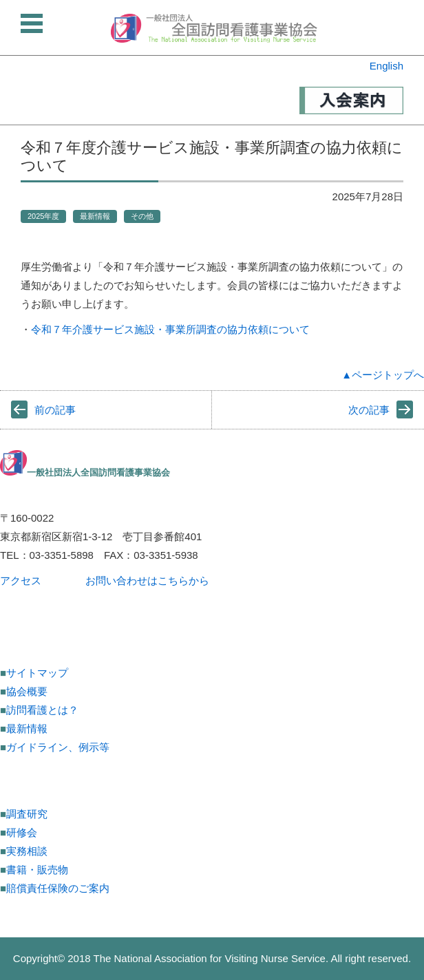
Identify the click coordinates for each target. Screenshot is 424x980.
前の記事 (55, 410)
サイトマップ (37, 673)
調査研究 (27, 814)
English (386, 66)
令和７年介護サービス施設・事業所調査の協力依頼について (170, 329)
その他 (142, 216)
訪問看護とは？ (42, 710)
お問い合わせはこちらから (147, 580)
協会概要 (27, 691)
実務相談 (27, 851)
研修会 (22, 832)
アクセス (21, 580)
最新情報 (95, 216)
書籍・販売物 (37, 870)
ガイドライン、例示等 (58, 747)
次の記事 (369, 410)
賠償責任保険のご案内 (58, 888)
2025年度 (43, 216)
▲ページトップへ (383, 375)
